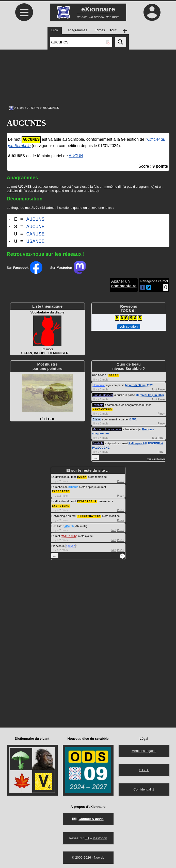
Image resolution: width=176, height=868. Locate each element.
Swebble (98, 406)
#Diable (73, 487)
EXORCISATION (89, 515)
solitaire (13, 191)
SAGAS (114, 376)
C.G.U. (144, 769)
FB (87, 837)
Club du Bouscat (103, 396)
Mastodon (100, 837)
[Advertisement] (88, 75)
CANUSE (36, 235)
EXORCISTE (61, 491)
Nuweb (99, 857)
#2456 (132, 420)
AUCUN (33, 108)
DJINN (82, 477)
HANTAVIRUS (102, 410)
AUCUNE (36, 228)
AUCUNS (36, 220)
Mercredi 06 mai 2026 (139, 386)
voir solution (129, 328)
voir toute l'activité (156, 460)
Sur (25, 269)
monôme (111, 187)
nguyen (71, 545)
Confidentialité (144, 789)
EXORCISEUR (87, 501)
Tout (154, 390)
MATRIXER (69, 535)
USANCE (36, 242)
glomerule (99, 386)
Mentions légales (144, 750)
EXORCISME (61, 505)
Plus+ (161, 390)
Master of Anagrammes (107, 430)
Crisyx (97, 420)
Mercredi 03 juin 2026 (150, 396)
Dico (20, 108)
